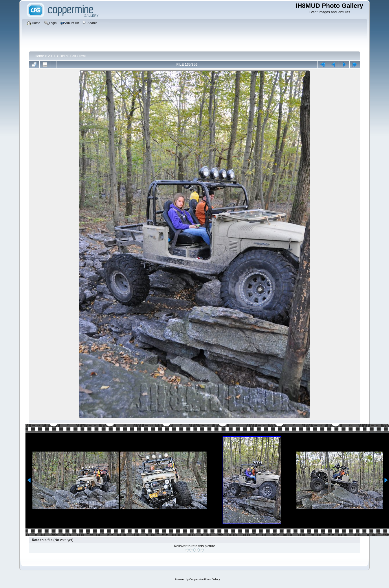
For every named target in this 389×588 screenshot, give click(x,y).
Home (39, 56)
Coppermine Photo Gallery (205, 579)
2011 (52, 56)
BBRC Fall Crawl (73, 56)
